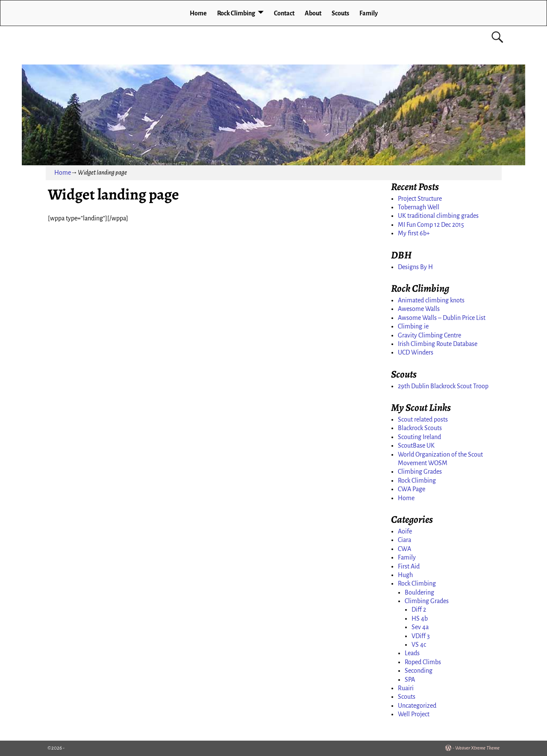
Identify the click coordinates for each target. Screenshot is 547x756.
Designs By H (415, 267)
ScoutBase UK (416, 445)
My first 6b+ (414, 233)
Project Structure (420, 199)
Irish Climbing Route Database (438, 344)
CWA (404, 549)
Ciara (404, 540)
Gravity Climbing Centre (429, 335)
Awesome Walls (419, 309)
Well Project (414, 714)
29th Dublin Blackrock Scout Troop (443, 386)
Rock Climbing (236, 13)
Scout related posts (423, 419)
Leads (412, 653)
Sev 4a (420, 627)
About (313, 13)
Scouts (340, 13)
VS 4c (419, 645)
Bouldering (419, 592)
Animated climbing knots (431, 300)
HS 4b (420, 618)
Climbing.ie (413, 326)
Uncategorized (417, 706)
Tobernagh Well (419, 207)
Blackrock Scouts (420, 428)
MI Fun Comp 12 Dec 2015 (431, 225)
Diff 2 (419, 609)
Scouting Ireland (419, 437)
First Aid (409, 566)
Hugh (405, 575)
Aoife (405, 531)
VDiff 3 (421, 636)
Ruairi (406, 688)
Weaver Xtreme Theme (477, 748)
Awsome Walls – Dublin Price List (442, 318)
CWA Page (412, 489)
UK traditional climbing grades (438, 216)
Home (198, 13)
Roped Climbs (423, 662)
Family (369, 13)
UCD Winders (416, 352)
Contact (284, 13)
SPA (410, 680)
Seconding (419, 671)
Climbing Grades (420, 472)
